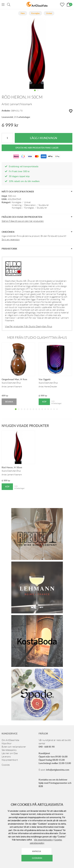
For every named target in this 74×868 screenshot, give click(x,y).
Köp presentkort (10, 760)
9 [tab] (39, 412)
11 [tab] (45, 412)
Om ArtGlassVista (10, 740)
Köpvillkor (7, 743)
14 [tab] (54, 412)
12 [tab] (48, 412)
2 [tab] (38, 93)
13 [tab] (51, 412)
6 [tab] (30, 412)
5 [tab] (28, 412)
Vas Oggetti (45, 379)
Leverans (6, 757)
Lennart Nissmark (21, 104)
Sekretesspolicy (9, 750)
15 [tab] (57, 412)
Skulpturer (44, 205)
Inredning (17, 205)
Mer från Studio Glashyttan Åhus (37, 338)
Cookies (6, 765)
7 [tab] (33, 412)
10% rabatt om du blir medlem (24, 181)
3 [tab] (22, 412)
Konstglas (16, 202)
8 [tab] (36, 412)
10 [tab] (42, 412)
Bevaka (9, 402)
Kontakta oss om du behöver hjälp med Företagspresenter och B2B (55, 783)
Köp (44, 402)
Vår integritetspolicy (43, 840)
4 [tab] (25, 412)
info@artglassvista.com (58, 770)
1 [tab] (35, 93)
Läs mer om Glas (10, 753)
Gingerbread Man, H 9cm (14, 379)
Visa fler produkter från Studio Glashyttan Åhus (28, 326)
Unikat (27, 202)
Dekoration (30, 205)
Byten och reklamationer (14, 747)
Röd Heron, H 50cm (12, 467)
